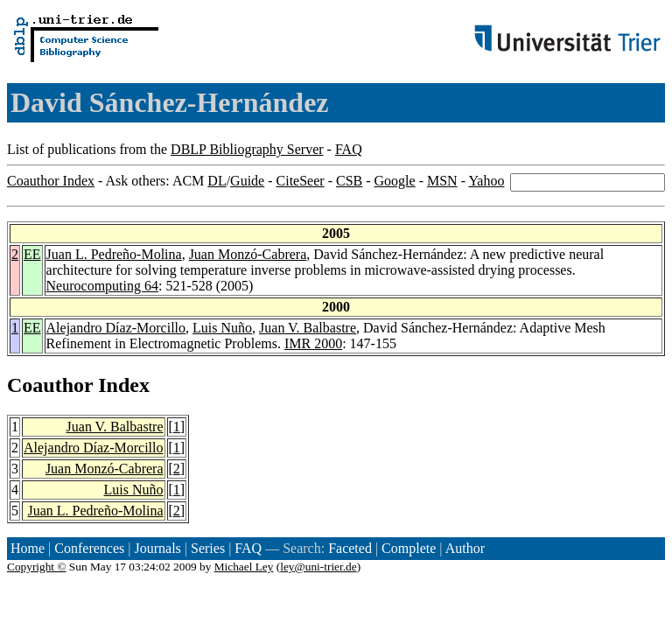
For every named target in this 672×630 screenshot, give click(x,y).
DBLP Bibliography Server (247, 149)
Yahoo (486, 181)
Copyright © (37, 567)
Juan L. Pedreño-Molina (114, 254)
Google (395, 181)
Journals (157, 548)
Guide (247, 181)
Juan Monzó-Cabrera (248, 254)
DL (217, 181)
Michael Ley (244, 567)
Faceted (350, 548)
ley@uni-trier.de (318, 567)
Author (465, 548)
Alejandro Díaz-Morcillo (116, 328)
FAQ (349, 149)
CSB (349, 181)
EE (32, 254)
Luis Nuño (222, 328)
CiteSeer (301, 181)
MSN (442, 181)
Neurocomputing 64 (102, 286)
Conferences (89, 548)
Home (28, 548)
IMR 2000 (313, 343)
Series (208, 548)
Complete (409, 548)
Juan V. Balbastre (308, 328)
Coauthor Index (51, 181)
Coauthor (50, 385)
